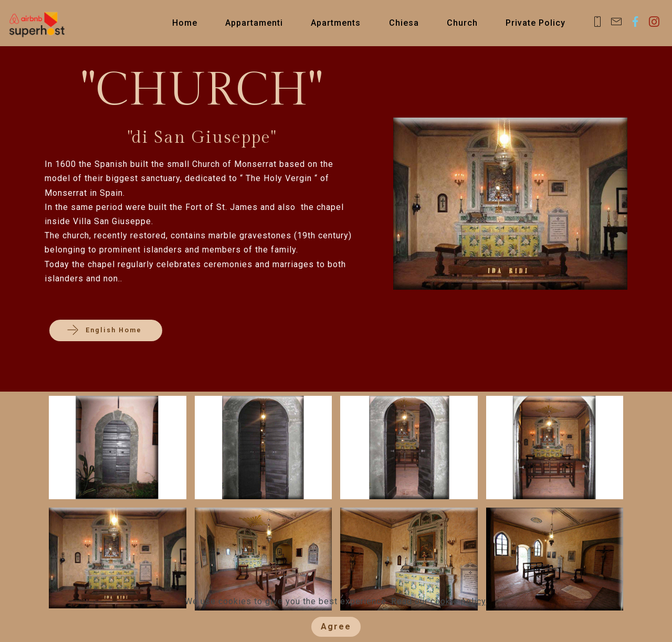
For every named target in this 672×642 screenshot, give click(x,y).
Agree (336, 627)
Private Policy (535, 23)
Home (185, 23)
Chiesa (404, 23)
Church (462, 23)
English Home (106, 330)
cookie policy (458, 601)
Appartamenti (254, 23)
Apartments (336, 23)
